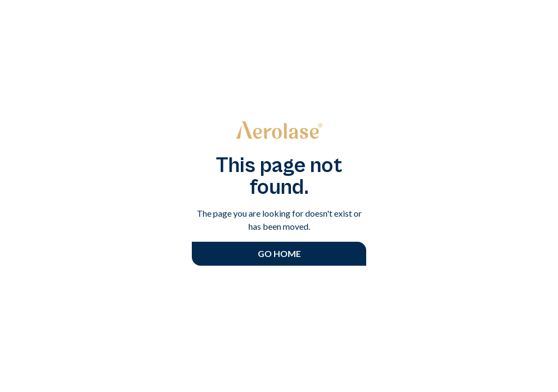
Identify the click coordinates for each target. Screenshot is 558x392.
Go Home (279, 253)
